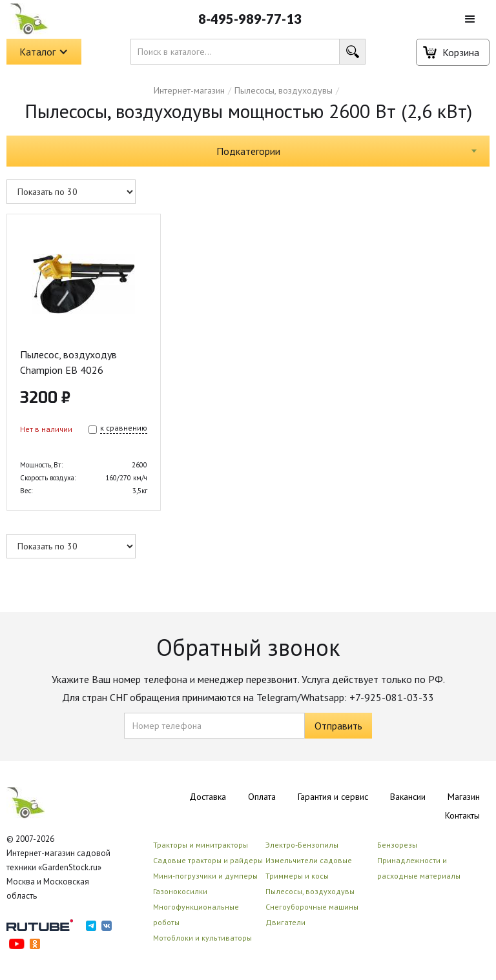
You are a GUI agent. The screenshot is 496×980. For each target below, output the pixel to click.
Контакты (462, 815)
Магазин (464, 797)
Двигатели (285, 922)
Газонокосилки (180, 891)
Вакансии (408, 797)
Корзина (461, 52)
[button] (470, 19)
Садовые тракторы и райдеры (208, 860)
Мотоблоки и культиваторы (202, 938)
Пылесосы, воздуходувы (284, 90)
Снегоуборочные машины (312, 907)
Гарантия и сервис (333, 797)
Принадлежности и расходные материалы (419, 868)
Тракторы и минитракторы (201, 845)
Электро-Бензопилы (302, 845)
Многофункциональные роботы (196, 914)
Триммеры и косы (297, 876)
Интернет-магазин (189, 90)
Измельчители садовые (309, 860)
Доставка (208, 797)
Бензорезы (397, 845)
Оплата (262, 797)
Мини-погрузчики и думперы (205, 876)
